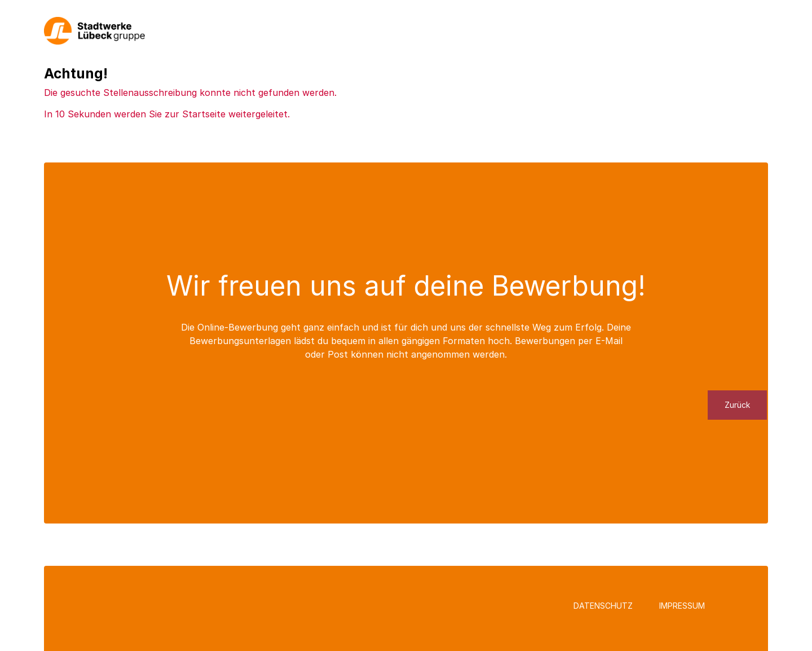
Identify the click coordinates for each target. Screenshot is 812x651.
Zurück (737, 405)
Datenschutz (603, 606)
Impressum (682, 606)
